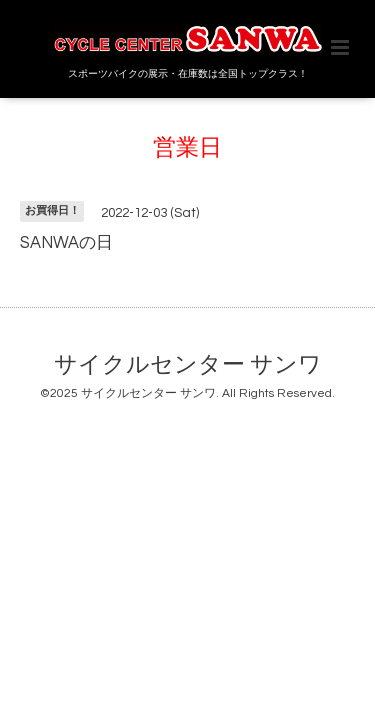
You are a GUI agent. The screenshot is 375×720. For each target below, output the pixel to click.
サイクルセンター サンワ (188, 365)
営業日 (187, 148)
